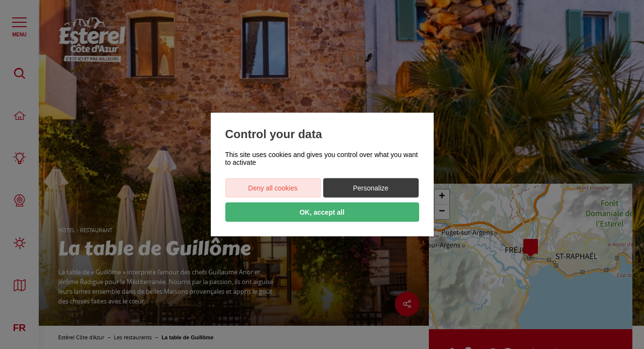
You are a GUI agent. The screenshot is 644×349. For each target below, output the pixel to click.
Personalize (370, 188)
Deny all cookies (273, 188)
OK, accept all (322, 212)
